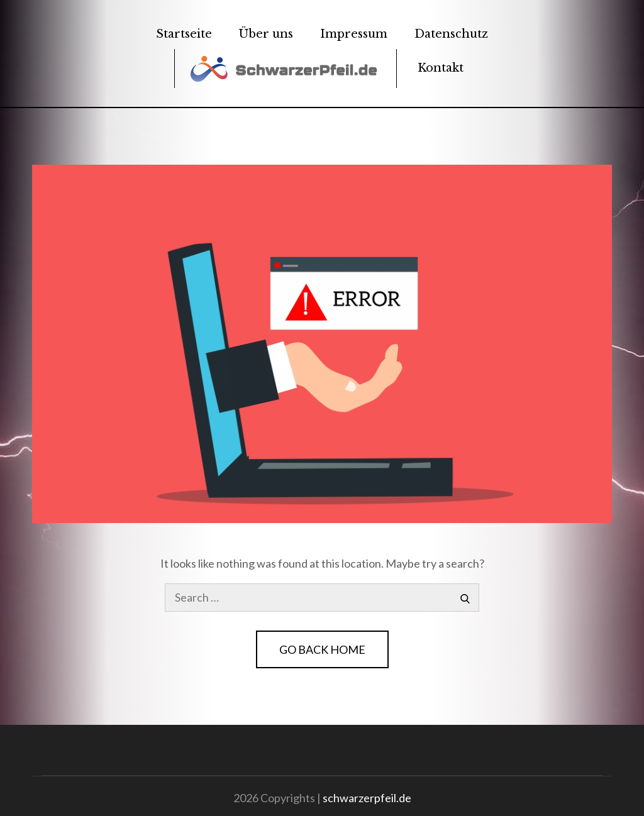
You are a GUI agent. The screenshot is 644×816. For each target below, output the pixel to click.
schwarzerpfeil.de (367, 798)
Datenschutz (451, 34)
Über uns (266, 34)
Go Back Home (322, 649)
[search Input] (322, 598)
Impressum (354, 34)
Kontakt (441, 68)
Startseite (184, 34)
